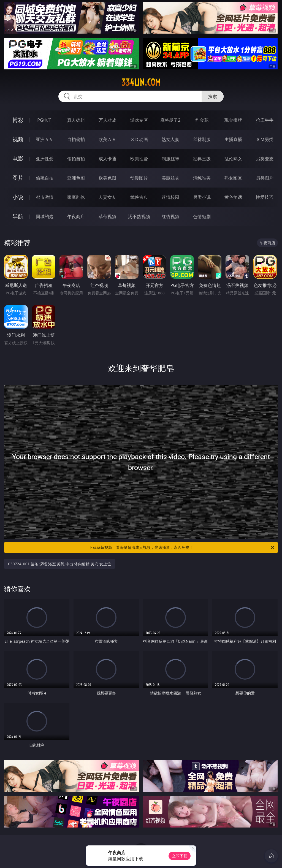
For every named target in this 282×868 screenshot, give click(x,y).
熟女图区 (233, 178)
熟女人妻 (170, 139)
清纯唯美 (202, 178)
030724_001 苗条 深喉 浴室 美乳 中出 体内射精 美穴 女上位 (59, 564)
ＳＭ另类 (265, 139)
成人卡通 (107, 159)
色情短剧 (202, 216)
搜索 (213, 96)
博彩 (18, 120)
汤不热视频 (139, 216)
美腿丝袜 (170, 178)
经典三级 (202, 159)
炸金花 (202, 120)
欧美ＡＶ (107, 139)
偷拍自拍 (76, 159)
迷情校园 (170, 197)
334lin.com (141, 82)
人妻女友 (107, 197)
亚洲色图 (76, 178)
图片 (18, 178)
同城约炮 (45, 216)
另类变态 (265, 159)
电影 (18, 158)
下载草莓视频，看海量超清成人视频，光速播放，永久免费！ (182, 547)
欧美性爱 (139, 159)
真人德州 (76, 120)
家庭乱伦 (76, 197)
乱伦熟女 (233, 159)
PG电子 (44, 120)
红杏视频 (170, 216)
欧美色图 (107, 178)
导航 (18, 216)
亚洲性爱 (45, 159)
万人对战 (107, 120)
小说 (18, 197)
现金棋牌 (233, 120)
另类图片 (265, 178)
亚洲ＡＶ (45, 139)
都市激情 (45, 197)
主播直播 (233, 139)
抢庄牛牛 (265, 120)
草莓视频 (107, 216)
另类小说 (202, 197)
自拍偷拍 (76, 139)
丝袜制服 (202, 139)
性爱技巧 (265, 197)
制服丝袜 (170, 159)
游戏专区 (139, 120)
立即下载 (180, 856)
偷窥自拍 (45, 178)
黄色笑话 (233, 197)
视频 (18, 139)
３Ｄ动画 (139, 139)
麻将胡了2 (170, 120)
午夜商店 (76, 216)
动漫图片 (139, 178)
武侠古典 (139, 197)
